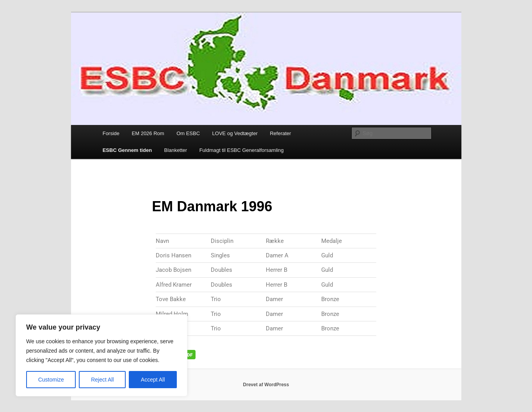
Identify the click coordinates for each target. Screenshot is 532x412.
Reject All (102, 380)
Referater (280, 133)
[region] (101, 355)
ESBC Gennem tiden (127, 150)
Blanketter (176, 150)
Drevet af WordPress (266, 385)
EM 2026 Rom (148, 133)
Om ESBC (188, 133)
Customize (51, 380)
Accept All (153, 380)
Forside (111, 133)
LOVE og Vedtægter (235, 133)
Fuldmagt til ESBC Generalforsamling (242, 150)
